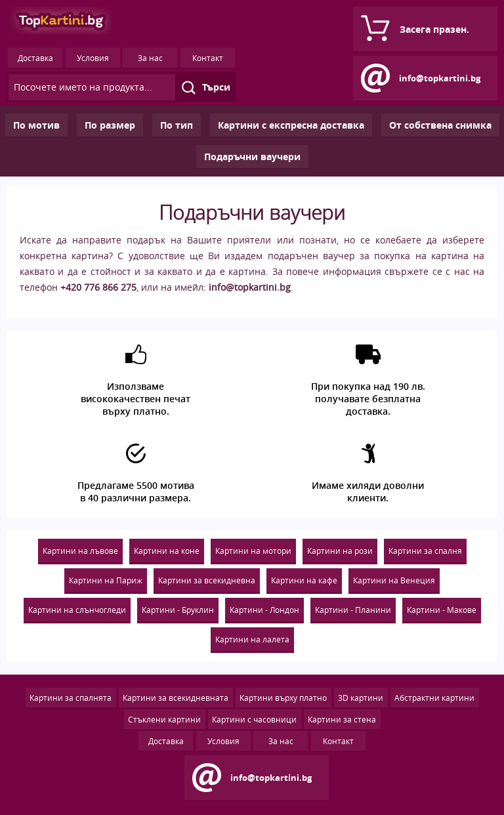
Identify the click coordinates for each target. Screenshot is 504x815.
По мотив (36, 125)
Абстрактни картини (434, 698)
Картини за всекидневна (207, 580)
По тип (177, 125)
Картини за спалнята (71, 698)
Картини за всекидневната (176, 698)
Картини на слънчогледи (77, 610)
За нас (150, 58)
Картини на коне (167, 551)
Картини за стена (342, 719)
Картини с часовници (254, 719)
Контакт (208, 58)
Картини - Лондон (264, 610)
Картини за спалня (425, 551)
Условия (93, 58)
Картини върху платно (283, 698)
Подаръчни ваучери (252, 157)
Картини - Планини (353, 610)
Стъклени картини (164, 719)
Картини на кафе (304, 580)
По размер (110, 125)
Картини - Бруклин (178, 610)
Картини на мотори (253, 551)
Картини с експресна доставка (291, 125)
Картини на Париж (106, 580)
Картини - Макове (442, 610)
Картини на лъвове (80, 551)
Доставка (35, 58)
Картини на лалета (252, 639)
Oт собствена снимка (440, 125)
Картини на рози (340, 551)
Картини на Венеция (394, 580)
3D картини (361, 698)
